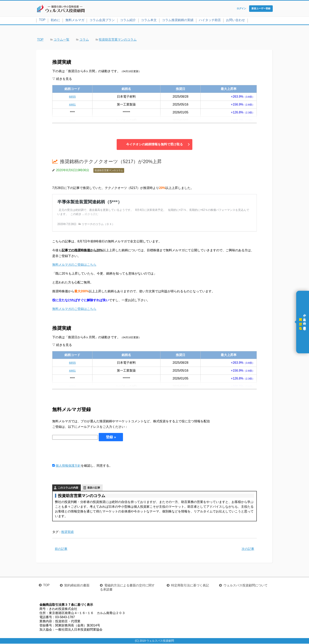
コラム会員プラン (102, 20)
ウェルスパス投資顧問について (246, 586)
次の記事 (248, 549)
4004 (72, 121)
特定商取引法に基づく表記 (190, 586)
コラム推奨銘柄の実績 (178, 20)
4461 (72, 105)
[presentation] (82, 452)
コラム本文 (149, 20)
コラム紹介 (128, 20)
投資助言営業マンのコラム (109, 171)
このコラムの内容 (68, 488)
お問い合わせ (235, 20)
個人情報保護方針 (68, 466)
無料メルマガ (75, 20)
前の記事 (61, 549)
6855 (72, 97)
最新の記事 (94, 488)
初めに (55, 20)
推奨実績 (67, 532)
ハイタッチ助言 (210, 20)
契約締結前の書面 (77, 586)
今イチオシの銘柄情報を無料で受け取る (154, 145)
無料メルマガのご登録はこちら (74, 265)
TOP (42, 20)
